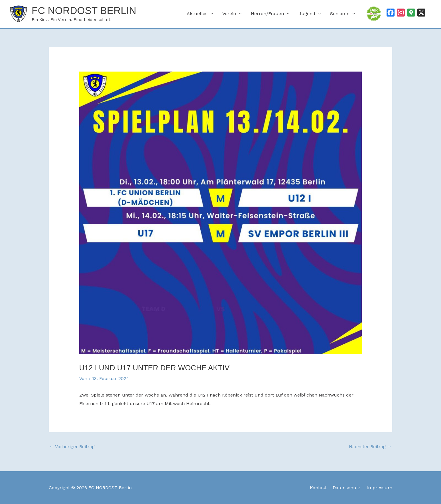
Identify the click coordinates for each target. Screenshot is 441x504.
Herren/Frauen (267, 14)
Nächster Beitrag (370, 447)
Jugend (307, 14)
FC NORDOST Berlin (84, 10)
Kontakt (318, 488)
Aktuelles (197, 14)
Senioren (340, 14)
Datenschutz (347, 488)
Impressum (379, 488)
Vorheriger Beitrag (72, 447)
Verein (229, 14)
